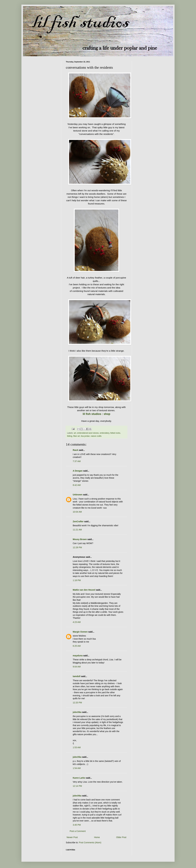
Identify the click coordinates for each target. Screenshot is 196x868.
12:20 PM (77, 703)
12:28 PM (77, 547)
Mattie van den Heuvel (84, 590)
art (75, 433)
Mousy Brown (80, 539)
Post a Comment (78, 831)
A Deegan (78, 471)
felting (70, 436)
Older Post (121, 837)
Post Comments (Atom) (90, 843)
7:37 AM (77, 461)
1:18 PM (77, 580)
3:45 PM (77, 825)
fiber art (77, 436)
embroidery (105, 433)
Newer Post (72, 837)
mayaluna (78, 656)
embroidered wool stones (88, 433)
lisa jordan (85, 436)
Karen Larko (79, 778)
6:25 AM (77, 646)
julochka (77, 712)
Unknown (78, 495)
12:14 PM (77, 786)
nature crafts (96, 436)
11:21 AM (77, 530)
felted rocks (115, 433)
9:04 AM (77, 667)
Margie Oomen (80, 632)
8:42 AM (77, 485)
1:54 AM (77, 768)
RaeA (75, 450)
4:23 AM (77, 622)
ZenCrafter (78, 521)
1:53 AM (77, 747)
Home (97, 837)
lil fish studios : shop (96, 414)
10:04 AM (77, 512)
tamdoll (77, 676)
